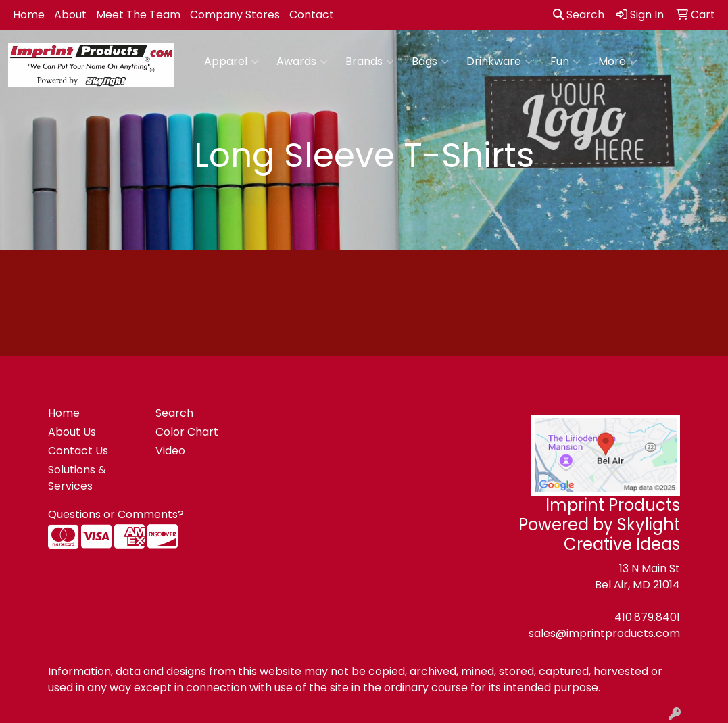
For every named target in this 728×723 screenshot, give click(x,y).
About (70, 15)
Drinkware (500, 62)
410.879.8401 (647, 617)
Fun (565, 62)
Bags (430, 62)
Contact (312, 15)
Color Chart (187, 432)
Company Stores (235, 15)
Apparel (232, 62)
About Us (72, 432)
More (618, 62)
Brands (370, 62)
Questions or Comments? (116, 514)
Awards (302, 62)
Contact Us (78, 451)
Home (29, 15)
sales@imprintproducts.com (604, 633)
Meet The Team (138, 15)
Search (579, 15)
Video (170, 451)
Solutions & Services (77, 478)
